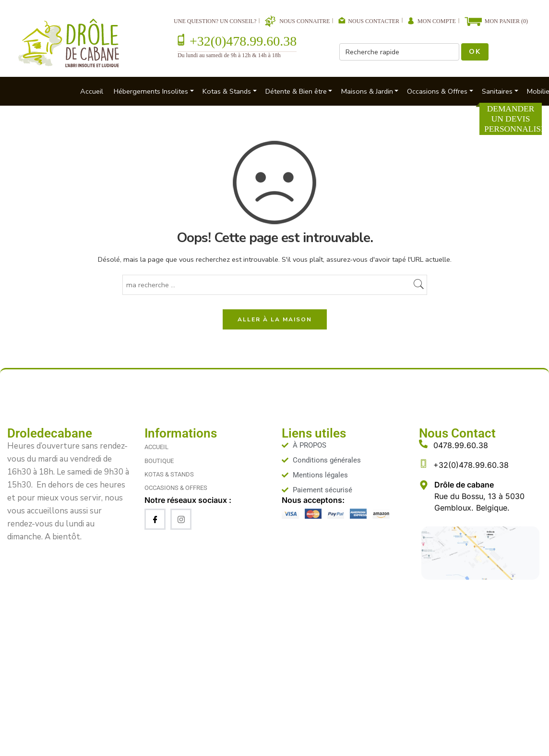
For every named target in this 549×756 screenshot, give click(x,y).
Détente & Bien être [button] (296, 91)
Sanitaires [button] (497, 91)
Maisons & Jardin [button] (367, 91)
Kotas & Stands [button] (227, 91)
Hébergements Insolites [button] (151, 91)
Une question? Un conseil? (215, 21)
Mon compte (437, 21)
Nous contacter (374, 21)
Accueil (92, 91)
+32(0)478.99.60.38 (243, 41)
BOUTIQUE (159, 461)
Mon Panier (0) (506, 21)
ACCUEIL (156, 447)
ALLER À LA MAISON (275, 319)
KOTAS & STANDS (169, 474)
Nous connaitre (304, 21)
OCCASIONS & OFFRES (176, 488)
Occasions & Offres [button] (437, 91)
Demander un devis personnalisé (513, 119)
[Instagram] (181, 519)
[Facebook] (155, 519)
